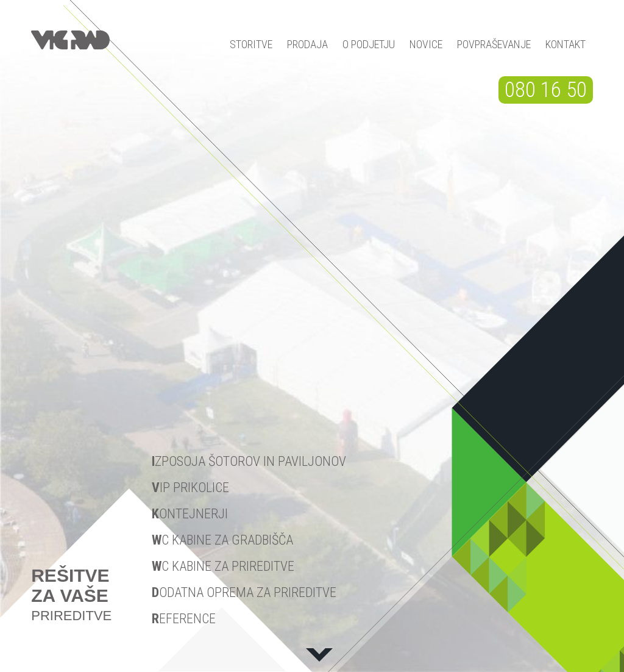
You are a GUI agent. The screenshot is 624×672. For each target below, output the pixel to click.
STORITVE (251, 44)
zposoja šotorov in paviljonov (249, 461)
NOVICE (426, 44)
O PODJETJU (369, 44)
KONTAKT (565, 44)
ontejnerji (190, 514)
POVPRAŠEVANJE (494, 44)
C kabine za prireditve (223, 566)
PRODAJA (307, 44)
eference (184, 619)
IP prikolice (190, 488)
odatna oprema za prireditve (244, 592)
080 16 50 (546, 90)
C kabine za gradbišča (222, 540)
